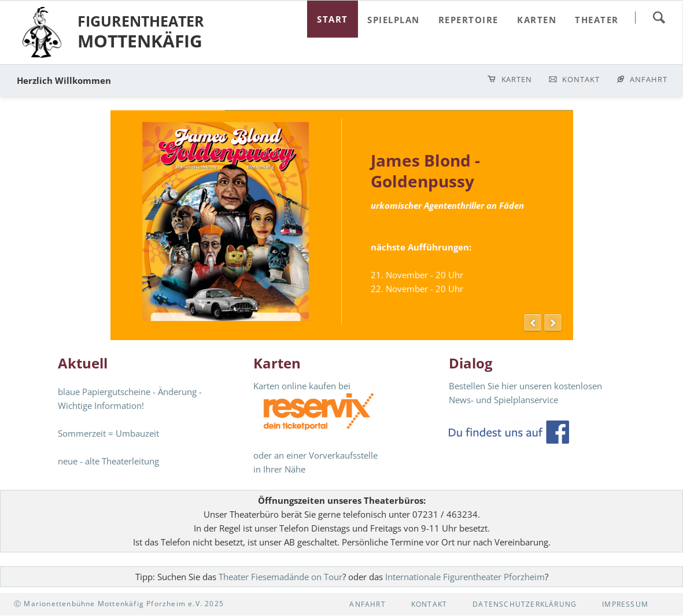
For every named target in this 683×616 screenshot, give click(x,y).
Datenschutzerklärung (525, 604)
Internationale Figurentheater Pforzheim (465, 577)
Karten (517, 79)
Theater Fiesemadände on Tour (280, 577)
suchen (659, 17)
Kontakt (581, 79)
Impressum (625, 604)
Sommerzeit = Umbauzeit (108, 433)
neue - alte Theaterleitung (108, 461)
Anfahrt (649, 79)
